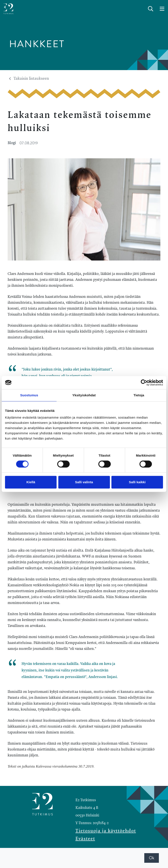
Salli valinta (84, 482)
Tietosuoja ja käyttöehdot (106, 831)
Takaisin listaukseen (29, 79)
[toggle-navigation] (162, 9)
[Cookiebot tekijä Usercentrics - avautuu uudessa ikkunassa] (144, 383)
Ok (152, 858)
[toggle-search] (151, 9)
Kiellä (31, 482)
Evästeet (85, 839)
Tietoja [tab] (139, 395)
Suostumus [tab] (29, 395)
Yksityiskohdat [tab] (84, 395)
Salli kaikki (137, 482)
